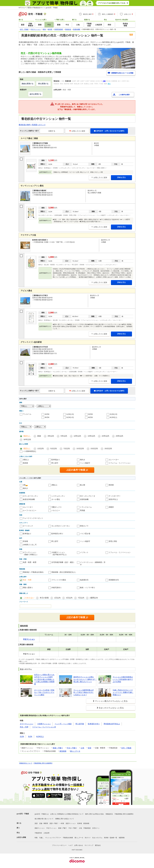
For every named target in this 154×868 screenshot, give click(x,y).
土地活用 (46, 833)
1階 (24, 485)
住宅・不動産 (126, 748)
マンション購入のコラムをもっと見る (111, 701)
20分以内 (108, 448)
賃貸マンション (71, 823)
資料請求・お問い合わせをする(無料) (109, 131)
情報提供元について (26, 763)
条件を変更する (35, 94)
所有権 (25, 541)
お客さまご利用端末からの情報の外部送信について (67, 814)
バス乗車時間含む (30, 451)
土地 (82, 748)
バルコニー (56, 510)
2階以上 (26, 460)
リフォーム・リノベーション (120, 463)
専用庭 (83, 510)
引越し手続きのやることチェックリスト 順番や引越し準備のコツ (123, 692)
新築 (39, 436)
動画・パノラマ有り (88, 588)
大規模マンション (44, 724)
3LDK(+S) (70, 417)
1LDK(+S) (70, 414)
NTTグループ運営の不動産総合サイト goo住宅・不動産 (38, 8)
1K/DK (47, 414)
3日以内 (69, 598)
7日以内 (81, 598)
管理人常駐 (113, 541)
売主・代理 (27, 580)
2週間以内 (94, 598)
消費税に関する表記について (64, 819)
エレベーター (114, 460)
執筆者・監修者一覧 (111, 838)
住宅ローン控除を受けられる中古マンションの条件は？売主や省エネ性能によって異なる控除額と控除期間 (44, 679)
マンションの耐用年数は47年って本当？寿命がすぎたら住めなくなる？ (84, 692)
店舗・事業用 (44, 823)
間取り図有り (28, 588)
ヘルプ (70, 845)
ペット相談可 (85, 463)
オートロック (28, 526)
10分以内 (80, 448)
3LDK (30, 736)
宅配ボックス (57, 507)
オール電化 (56, 499)
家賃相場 (63, 751)
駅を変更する (43, 84)
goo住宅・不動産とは (42, 814)
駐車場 (80, 823)
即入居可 (55, 463)
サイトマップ (89, 845)
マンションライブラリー (53, 838)
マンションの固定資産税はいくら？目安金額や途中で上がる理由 (123, 679)
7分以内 (67, 448)
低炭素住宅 (84, 580)
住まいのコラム (97, 838)
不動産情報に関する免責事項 (43, 763)
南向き (83, 460)
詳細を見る (122, 177)
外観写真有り (57, 588)
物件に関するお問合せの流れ (95, 814)
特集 (36, 838)
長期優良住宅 (114, 580)
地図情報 (122, 838)
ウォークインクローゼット (33, 518)
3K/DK (47, 417)
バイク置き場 (85, 534)
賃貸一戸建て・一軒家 (57, 823)
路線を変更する (28, 84)
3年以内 (51, 436)
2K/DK (90, 414)
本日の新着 (44, 598)
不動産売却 (38, 833)
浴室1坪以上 (113, 499)
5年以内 (64, 436)
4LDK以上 (114, 417)
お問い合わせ (79, 845)
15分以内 (94, 448)
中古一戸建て (72, 748)
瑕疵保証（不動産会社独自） (34, 572)
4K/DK (90, 417)
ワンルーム (27, 414)
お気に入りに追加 (77, 131)
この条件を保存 (124, 95)
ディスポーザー (115, 496)
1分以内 (40, 448)
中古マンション (51, 828)
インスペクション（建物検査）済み (93, 563)
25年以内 (119, 436)
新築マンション (40, 828)
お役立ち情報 (21, 837)
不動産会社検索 (68, 838)
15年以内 (91, 436)
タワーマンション (27, 724)
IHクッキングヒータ (88, 496)
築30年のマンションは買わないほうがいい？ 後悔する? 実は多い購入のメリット (84, 679)
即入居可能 (80, 724)
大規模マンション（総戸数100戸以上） (60, 553)
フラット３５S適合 (59, 580)
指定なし (27, 436)
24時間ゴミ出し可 (30, 545)
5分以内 (53, 448)
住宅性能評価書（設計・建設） (63, 562)
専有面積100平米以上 (112, 724)
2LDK (22, 736)
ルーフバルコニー (30, 510)
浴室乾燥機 (84, 499)
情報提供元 (109, 814)
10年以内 (77, 436)
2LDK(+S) (113, 414)
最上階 (83, 485)
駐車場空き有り (57, 534)
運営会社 (98, 845)
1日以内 (57, 598)
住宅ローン (96, 828)
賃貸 (90, 748)
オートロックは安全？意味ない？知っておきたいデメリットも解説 (44, 692)
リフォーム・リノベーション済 (44, 727)
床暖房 (111, 507)
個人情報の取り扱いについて (44, 819)
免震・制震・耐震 (30, 562)
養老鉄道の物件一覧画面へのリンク (32, 125)
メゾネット (84, 552)
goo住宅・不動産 (23, 814)
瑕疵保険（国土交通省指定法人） (64, 572)
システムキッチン (58, 496)
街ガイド (88, 838)
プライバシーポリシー (59, 845)
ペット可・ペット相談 (63, 724)
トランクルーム (86, 507)
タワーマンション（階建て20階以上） (31, 553)
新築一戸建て (58, 748)
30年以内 (27, 439)
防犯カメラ (84, 526)
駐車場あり (56, 460)
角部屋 (25, 463)
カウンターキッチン (30, 496)
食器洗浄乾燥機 (29, 499)
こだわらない (29, 598)
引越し (41, 838)
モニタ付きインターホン (61, 526)
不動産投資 (87, 828)
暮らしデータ (75, 751)
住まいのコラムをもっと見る (111, 708)
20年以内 (105, 436)
